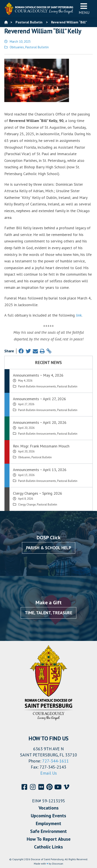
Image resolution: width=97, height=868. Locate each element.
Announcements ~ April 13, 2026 (40, 470)
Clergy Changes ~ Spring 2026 (38, 493)
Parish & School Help (49, 548)
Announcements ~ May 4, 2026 (38, 375)
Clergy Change (27, 505)
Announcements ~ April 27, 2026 (39, 399)
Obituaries (17, 47)
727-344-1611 (56, 761)
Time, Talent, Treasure (48, 613)
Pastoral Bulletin (37, 47)
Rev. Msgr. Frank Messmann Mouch (41, 446)
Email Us (49, 773)
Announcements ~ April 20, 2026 (40, 422)
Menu (84, 9)
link (79, 315)
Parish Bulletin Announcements (37, 386)
